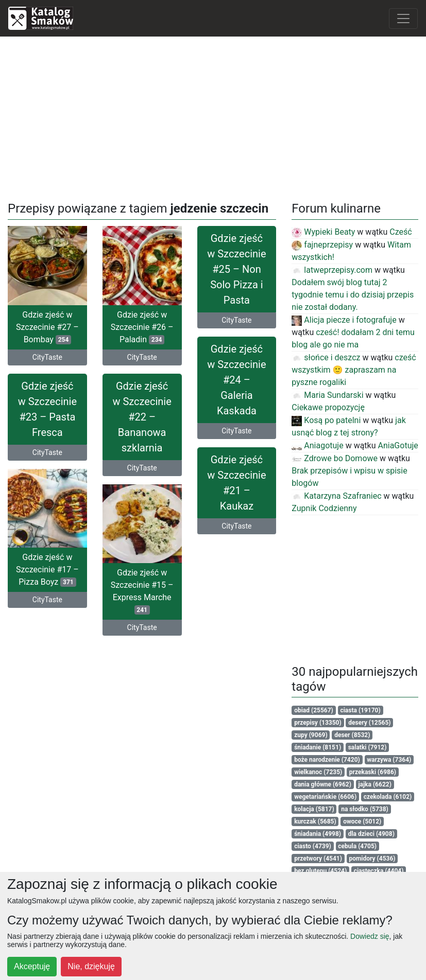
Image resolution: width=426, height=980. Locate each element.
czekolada (388, 797)
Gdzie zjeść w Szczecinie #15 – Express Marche (142, 596)
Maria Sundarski (327, 395)
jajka (374, 784)
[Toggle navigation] (403, 19)
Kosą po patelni (326, 420)
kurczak (315, 821)
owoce (362, 821)
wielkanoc (318, 772)
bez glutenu (320, 871)
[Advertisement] (213, 117)
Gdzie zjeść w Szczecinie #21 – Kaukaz (236, 501)
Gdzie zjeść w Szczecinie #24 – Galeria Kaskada (236, 389)
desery (369, 723)
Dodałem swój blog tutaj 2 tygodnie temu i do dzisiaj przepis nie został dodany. (353, 295)
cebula (357, 846)
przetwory (318, 859)
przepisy (318, 723)
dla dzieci (371, 834)
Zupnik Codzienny (324, 508)
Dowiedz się (370, 936)
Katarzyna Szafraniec (336, 496)
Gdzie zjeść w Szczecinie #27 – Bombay (47, 327)
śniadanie (318, 747)
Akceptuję (32, 966)
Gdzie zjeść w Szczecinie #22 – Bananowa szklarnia (142, 413)
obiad (314, 710)
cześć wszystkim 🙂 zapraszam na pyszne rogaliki (354, 370)
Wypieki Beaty (323, 232)
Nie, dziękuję (91, 966)
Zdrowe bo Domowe (335, 458)
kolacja (314, 809)
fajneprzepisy (322, 245)
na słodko (365, 809)
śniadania (318, 834)
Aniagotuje (317, 445)
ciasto (313, 846)
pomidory (372, 859)
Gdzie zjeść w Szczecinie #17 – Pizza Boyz (47, 584)
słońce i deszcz (326, 357)
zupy (311, 735)
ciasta (360, 710)
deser (352, 735)
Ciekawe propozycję (328, 407)
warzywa (389, 760)
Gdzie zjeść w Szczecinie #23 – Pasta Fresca (47, 405)
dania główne (323, 784)
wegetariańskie (325, 797)
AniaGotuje (398, 445)
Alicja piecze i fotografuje (344, 320)
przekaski (373, 772)
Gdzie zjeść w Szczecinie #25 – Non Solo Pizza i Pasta (236, 269)
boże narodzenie (327, 760)
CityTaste (47, 357)
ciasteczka (379, 871)
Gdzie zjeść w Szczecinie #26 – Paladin (142, 327)
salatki (368, 747)
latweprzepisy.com (332, 270)
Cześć (401, 232)
